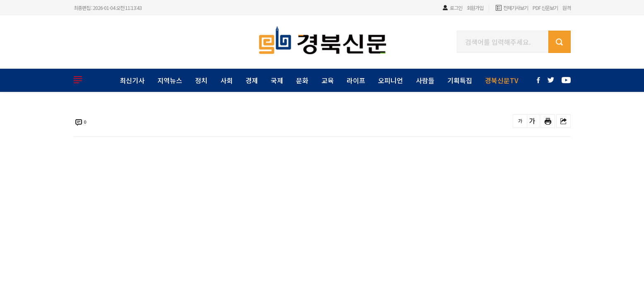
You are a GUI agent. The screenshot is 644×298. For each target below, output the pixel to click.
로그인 (456, 8)
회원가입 (475, 8)
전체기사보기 (516, 8)
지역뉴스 (170, 80)
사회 (227, 80)
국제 (277, 80)
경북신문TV (502, 80)
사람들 (425, 80)
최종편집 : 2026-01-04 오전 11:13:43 (108, 8)
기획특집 (460, 80)
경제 (252, 80)
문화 (302, 80)
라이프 (356, 80)
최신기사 (132, 80)
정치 (201, 80)
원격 (567, 8)
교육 (328, 80)
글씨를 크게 (532, 121)
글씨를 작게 (520, 121)
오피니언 (391, 80)
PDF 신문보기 (545, 8)
